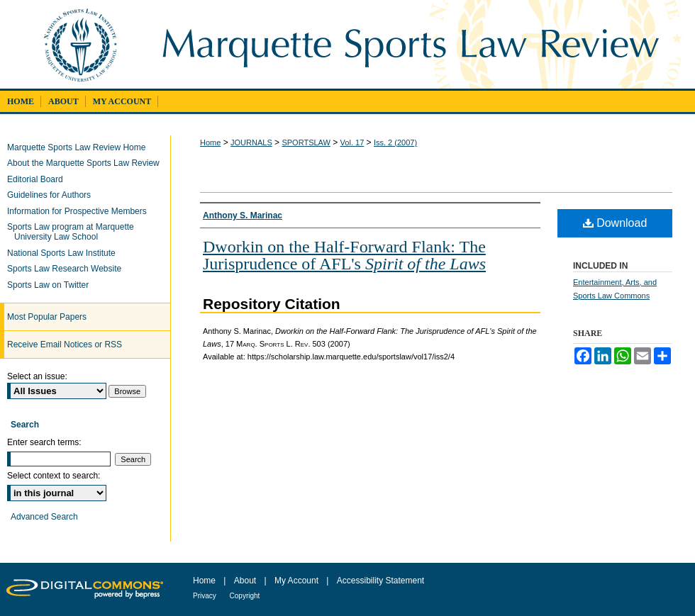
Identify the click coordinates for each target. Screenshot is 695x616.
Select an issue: (37, 376)
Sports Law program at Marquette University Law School (74, 232)
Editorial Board (39, 179)
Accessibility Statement (380, 581)
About (246, 581)
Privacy (206, 596)
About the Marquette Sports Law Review (87, 163)
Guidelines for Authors (52, 195)
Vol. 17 (352, 142)
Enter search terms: (44, 442)
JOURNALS (251, 142)
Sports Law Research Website (68, 269)
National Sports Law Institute (65, 253)
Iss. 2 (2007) (395, 142)
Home (210, 142)
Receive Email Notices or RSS (65, 345)
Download (615, 223)
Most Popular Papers (47, 317)
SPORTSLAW (306, 142)
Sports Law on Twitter (51, 285)
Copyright (245, 596)
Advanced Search (44, 517)
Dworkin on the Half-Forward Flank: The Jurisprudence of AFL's (344, 255)
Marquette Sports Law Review (420, 44)
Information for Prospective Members (80, 211)
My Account (298, 581)
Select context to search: (54, 476)
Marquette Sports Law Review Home (80, 147)
